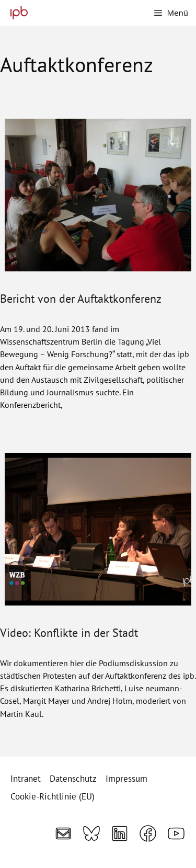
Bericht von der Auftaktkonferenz (81, 298)
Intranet (26, 779)
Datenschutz (73, 779)
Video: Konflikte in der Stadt (69, 632)
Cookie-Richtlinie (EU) (53, 796)
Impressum (126, 779)
